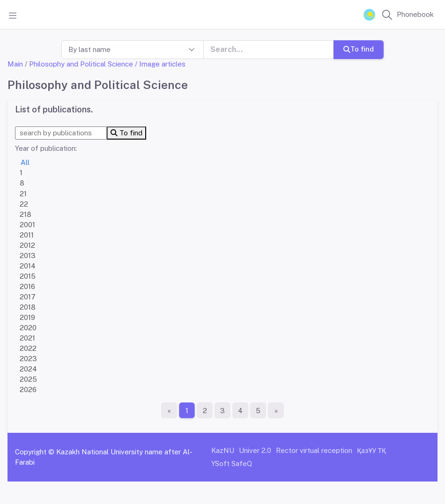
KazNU (223, 450)
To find (359, 49)
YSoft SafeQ (232, 463)
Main (15, 64)
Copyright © (35, 452)
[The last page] (276, 410)
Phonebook (415, 14)
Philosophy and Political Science (81, 64)
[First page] (169, 410)
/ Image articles (160, 64)
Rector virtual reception (314, 450)
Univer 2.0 (255, 450)
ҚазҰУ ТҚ (371, 450)
